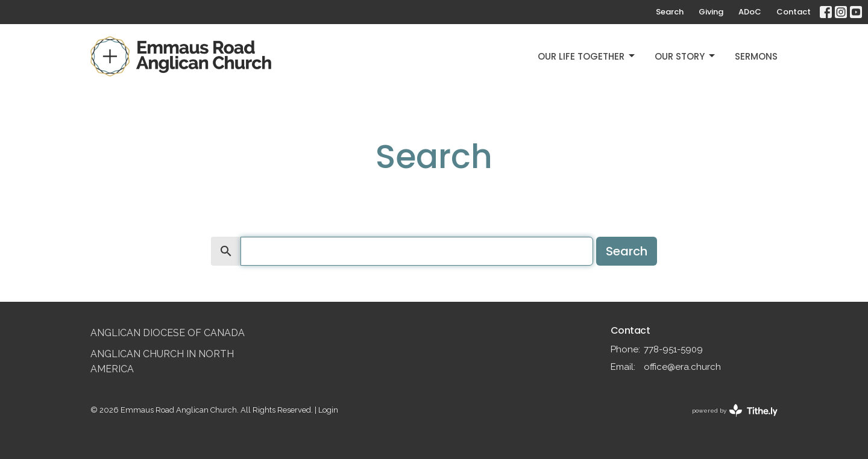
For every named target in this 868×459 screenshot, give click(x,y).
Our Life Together (587, 56)
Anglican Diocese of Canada (168, 333)
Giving (711, 12)
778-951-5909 (673, 349)
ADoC (750, 12)
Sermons (756, 56)
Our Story (686, 56)
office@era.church (682, 367)
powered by (735, 411)
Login (328, 410)
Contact (794, 12)
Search (670, 12)
